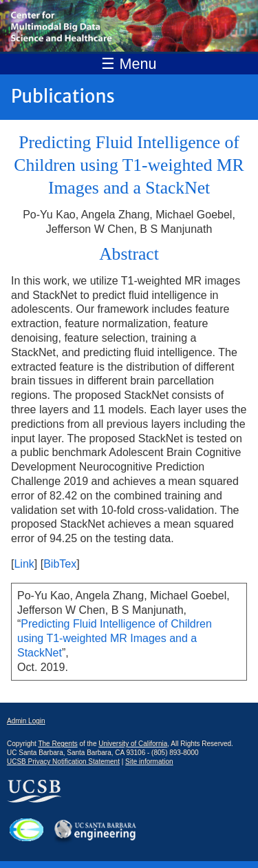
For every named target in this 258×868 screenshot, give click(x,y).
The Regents (57, 744)
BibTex (60, 564)
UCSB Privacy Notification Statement (63, 762)
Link (24, 564)
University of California (133, 744)
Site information (149, 762)
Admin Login (26, 721)
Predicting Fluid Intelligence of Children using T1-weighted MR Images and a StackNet (115, 638)
